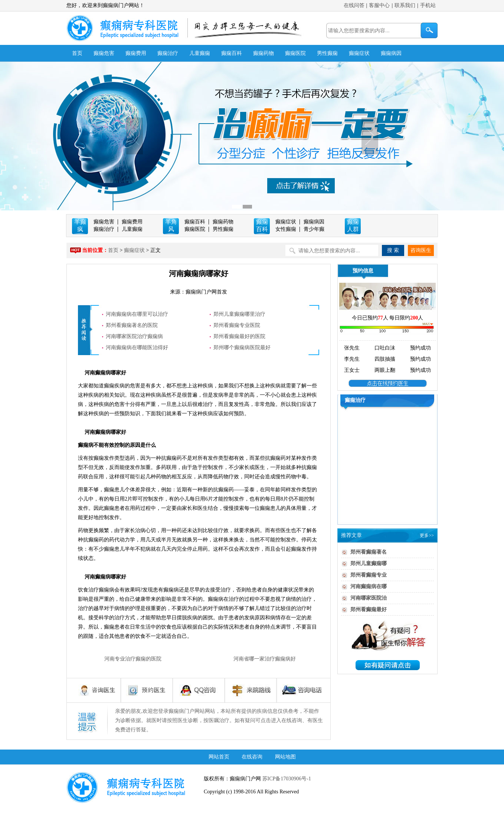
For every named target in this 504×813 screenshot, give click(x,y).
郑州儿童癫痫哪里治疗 (239, 314)
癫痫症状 (359, 53)
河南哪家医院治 (369, 598)
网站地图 (285, 757)
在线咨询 (252, 757)
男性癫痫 (327, 53)
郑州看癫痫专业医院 (237, 325)
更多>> (427, 535)
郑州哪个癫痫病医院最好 (242, 348)
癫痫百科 (232, 53)
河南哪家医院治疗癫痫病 (134, 336)
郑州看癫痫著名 (369, 552)
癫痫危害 (104, 53)
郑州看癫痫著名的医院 (132, 325)
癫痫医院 (295, 53)
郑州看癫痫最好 (369, 609)
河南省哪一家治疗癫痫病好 (265, 659)
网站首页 (219, 757)
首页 (77, 53)
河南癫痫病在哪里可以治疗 (137, 314)
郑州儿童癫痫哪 (369, 563)
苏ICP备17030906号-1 (286, 779)
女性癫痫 (286, 229)
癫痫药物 (264, 53)
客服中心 (379, 5)
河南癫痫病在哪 (369, 586)
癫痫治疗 (168, 53)
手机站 (428, 5)
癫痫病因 (391, 53)
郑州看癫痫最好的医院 (239, 336)
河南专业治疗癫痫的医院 (133, 659)
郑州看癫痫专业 (369, 575)
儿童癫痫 (200, 53)
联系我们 (405, 5)
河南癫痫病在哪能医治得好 (137, 348)
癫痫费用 (136, 53)
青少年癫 (314, 229)
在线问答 (354, 5)
